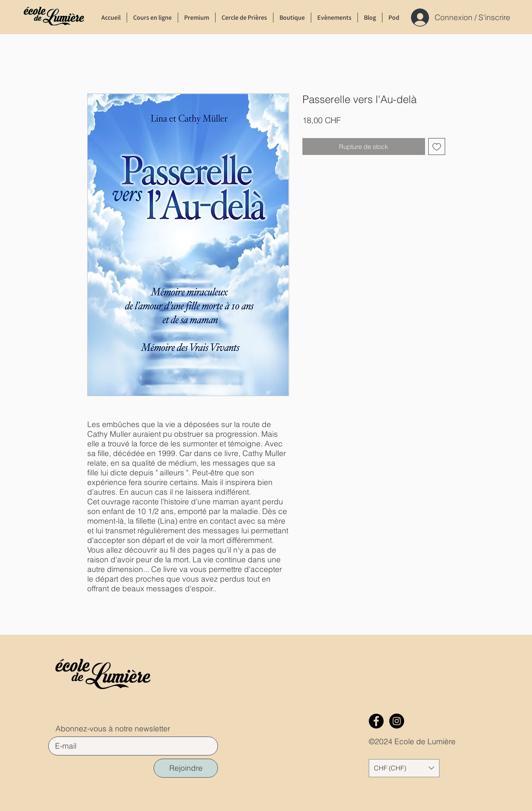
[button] (404, 768)
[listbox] (404, 768)
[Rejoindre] (186, 768)
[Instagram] (397, 721)
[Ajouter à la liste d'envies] (437, 147)
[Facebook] (376, 721)
